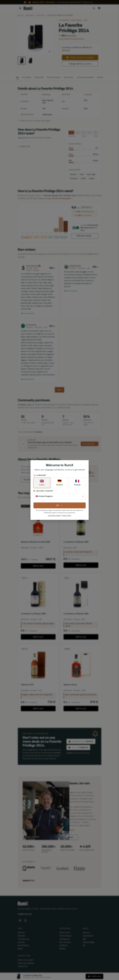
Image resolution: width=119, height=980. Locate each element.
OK (59, 505)
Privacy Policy (66, 515)
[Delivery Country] (60, 496)
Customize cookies (54, 515)
